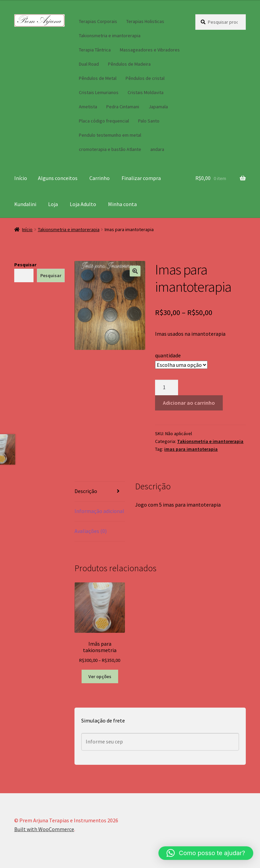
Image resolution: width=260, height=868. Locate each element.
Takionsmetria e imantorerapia (110, 36)
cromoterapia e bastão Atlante (110, 149)
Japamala (158, 107)
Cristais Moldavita (146, 92)
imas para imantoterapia (191, 449)
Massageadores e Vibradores (150, 50)
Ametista (88, 107)
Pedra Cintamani (123, 107)
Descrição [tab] (86, 491)
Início (21, 178)
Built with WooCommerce (44, 829)
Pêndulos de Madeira (129, 64)
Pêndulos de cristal (145, 78)
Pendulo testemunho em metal (110, 135)
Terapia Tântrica (95, 50)
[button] (135, 271)
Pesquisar (25, 265)
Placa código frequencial (104, 121)
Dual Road (89, 64)
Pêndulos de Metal (98, 78)
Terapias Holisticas (145, 21)
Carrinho (100, 178)
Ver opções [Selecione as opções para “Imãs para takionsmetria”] (100, 676)
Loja (53, 204)
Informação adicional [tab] (99, 511)
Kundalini (25, 204)
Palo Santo (149, 121)
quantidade (168, 355)
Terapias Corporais (98, 21)
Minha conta (122, 204)
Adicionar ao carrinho (189, 403)
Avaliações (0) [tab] (91, 531)
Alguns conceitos (58, 178)
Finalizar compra (141, 178)
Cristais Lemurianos (99, 92)
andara (157, 149)
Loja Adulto (83, 204)
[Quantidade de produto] (167, 387)
